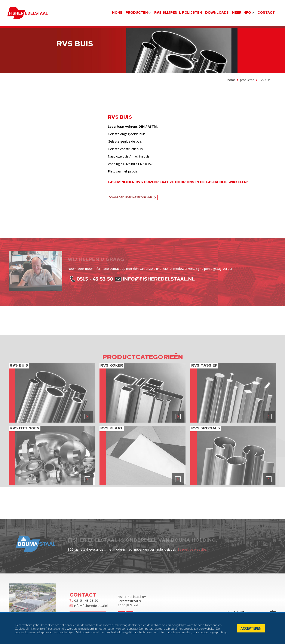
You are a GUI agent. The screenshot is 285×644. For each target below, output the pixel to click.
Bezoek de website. (192, 549)
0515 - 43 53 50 (84, 601)
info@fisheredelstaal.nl (89, 606)
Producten (247, 80)
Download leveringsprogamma (131, 197)
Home (232, 80)
